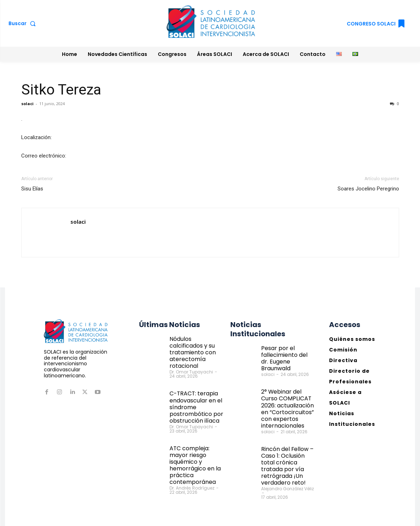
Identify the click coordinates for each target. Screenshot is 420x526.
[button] (24, 23)
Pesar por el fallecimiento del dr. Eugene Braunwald (286, 354)
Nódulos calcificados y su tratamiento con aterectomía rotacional (196, 347)
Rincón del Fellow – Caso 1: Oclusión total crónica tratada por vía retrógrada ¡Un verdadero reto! (287, 446)
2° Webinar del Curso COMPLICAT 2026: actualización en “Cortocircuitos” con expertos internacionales (287, 397)
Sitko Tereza (61, 90)
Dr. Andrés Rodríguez (192, 463)
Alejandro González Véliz (287, 464)
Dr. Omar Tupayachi (191, 362)
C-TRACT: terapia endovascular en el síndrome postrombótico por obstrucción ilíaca (193, 395)
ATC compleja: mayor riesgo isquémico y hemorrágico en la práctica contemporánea (196, 445)
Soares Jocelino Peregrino (368, 189)
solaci (27, 104)
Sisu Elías (32, 189)
